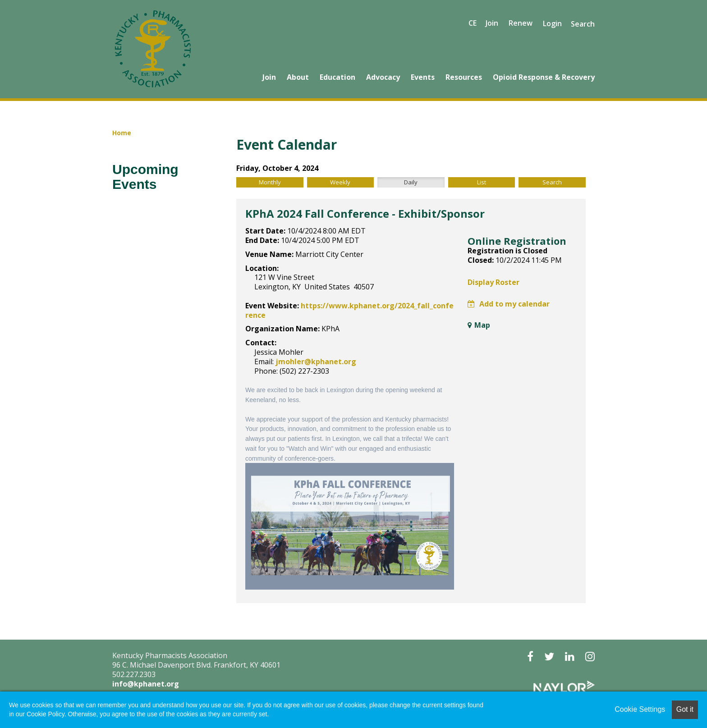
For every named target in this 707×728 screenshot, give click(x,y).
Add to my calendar (509, 304)
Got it (685, 709)
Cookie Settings (640, 709)
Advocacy (383, 77)
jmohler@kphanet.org (316, 362)
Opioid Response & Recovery (544, 77)
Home (122, 133)
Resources (464, 77)
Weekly (340, 182)
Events (423, 77)
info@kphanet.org (146, 684)
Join (269, 77)
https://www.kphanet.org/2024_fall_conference (349, 310)
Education (337, 77)
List (482, 182)
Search (583, 24)
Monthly (270, 182)
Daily (411, 182)
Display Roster (494, 282)
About (298, 77)
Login (552, 24)
